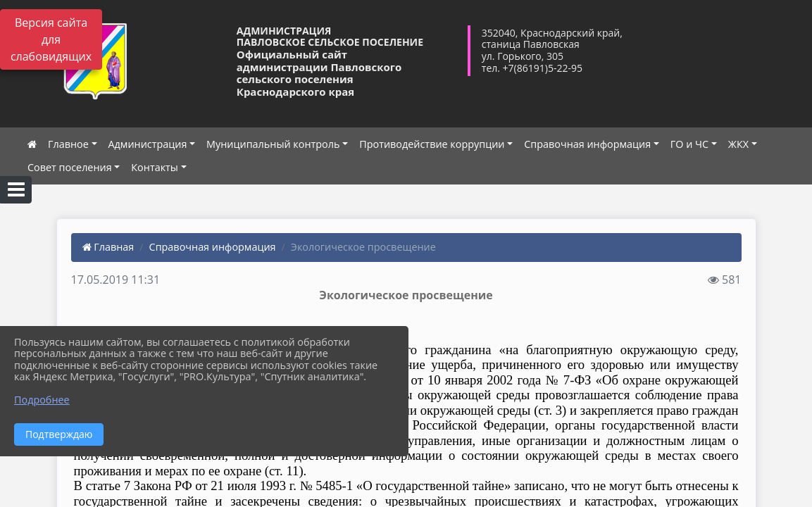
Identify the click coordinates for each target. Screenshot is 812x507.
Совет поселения (70, 167)
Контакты (155, 167)
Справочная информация (587, 144)
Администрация (148, 144)
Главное (68, 144)
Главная (108, 247)
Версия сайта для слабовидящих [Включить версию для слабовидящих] (51, 39)
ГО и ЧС (689, 144)
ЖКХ (738, 144)
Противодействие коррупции (432, 144)
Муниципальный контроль (273, 144)
